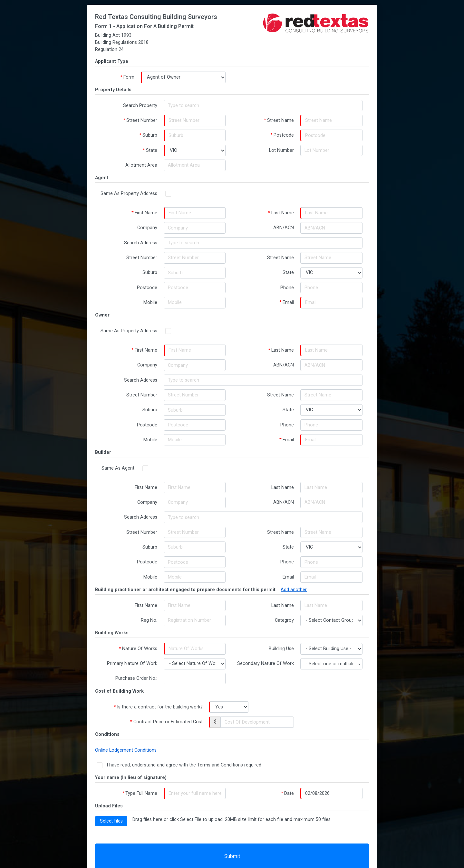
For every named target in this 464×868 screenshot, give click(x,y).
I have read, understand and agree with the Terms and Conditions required (187, 769)
